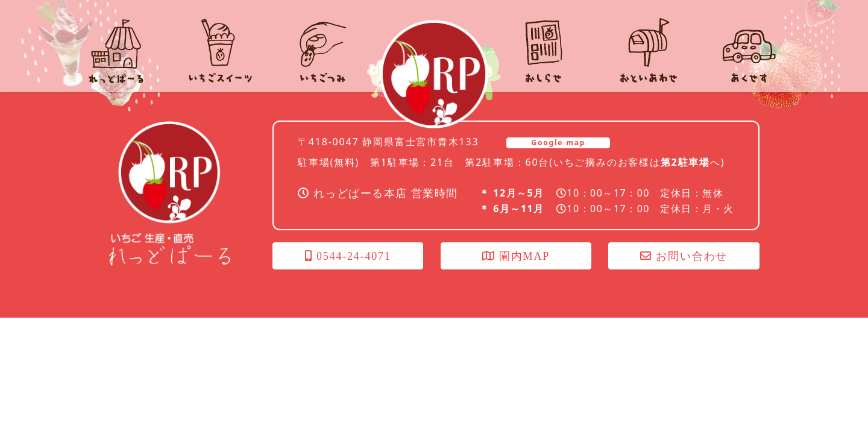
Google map (558, 143)
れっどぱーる (434, 74)
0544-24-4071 (348, 256)
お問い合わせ (684, 256)
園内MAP (516, 256)
